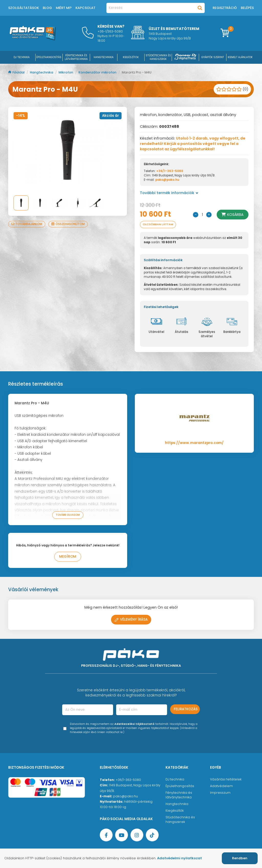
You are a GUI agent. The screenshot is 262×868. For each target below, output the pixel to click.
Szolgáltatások (24, 8)
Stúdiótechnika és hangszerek (180, 819)
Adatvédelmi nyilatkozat (179, 858)
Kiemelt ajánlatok (240, 57)
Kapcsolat (85, 8)
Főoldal (17, 72)
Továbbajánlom (27, 224)
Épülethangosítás (180, 786)
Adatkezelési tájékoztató (134, 724)
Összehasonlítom (68, 224)
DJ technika (175, 779)
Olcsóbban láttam (158, 224)
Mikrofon (66, 72)
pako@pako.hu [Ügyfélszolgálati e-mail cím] (125, 796)
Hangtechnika (42, 72)
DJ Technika (22, 57)
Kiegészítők (175, 811)
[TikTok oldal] (152, 835)
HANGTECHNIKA (104, 57)
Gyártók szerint (213, 57)
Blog (47, 8)
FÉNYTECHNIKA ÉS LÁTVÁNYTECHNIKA (76, 57)
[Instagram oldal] (137, 835)
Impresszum (220, 793)
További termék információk (169, 193)
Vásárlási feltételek (226, 779)
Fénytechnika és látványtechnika (179, 795)
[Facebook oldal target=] (106, 835)
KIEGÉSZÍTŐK (131, 57)
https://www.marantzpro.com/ (194, 443)
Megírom (68, 557)
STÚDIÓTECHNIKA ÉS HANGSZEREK (158, 57)
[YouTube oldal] (122, 835)
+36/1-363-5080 (170, 171)
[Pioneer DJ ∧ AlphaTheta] (185, 57)
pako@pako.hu (167, 180)
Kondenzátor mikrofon (98, 72)
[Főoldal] (32, 39)
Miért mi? (64, 8)
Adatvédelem (221, 786)
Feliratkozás (186, 709)
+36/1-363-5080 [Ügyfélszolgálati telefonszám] (128, 780)
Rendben (240, 858)
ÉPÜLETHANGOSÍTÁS (49, 57)
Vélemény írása (131, 620)
